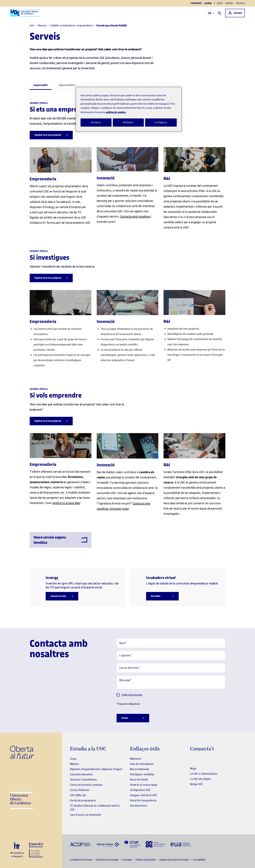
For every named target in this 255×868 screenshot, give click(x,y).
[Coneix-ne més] (62, 596)
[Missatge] (171, 682)
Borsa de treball (139, 780)
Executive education (81, 774)
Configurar (161, 122)
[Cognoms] (171, 656)
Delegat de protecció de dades (174, 860)
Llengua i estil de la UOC (143, 795)
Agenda (229, 3)
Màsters (75, 764)
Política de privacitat (132, 695)
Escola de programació (83, 800)
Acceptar (96, 122)
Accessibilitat (199, 860)
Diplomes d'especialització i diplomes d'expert (96, 769)
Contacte (240, 3)
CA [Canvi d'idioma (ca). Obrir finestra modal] (211, 13)
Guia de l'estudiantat (142, 764)
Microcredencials (139, 769)
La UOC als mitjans (201, 779)
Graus (73, 759)
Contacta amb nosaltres (135, 216)
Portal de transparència (143, 800)
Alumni (208, 3)
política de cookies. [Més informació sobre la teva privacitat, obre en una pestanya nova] (116, 112)
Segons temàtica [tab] (67, 85)
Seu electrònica (139, 806)
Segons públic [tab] (41, 85)
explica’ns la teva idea (66, 503)
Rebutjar (128, 122)
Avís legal (127, 860)
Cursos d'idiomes (80, 790)
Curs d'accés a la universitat (86, 815)
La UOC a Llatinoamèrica (204, 774)
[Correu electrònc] (171, 668)
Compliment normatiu (81, 860)
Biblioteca (135, 759)
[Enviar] (133, 718)
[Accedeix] (162, 596)
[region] (129, 109)
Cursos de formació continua (86, 785)
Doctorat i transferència (83, 780)
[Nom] (171, 643)
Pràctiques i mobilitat (142, 774)
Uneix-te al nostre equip (143, 785)
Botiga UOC (196, 784)
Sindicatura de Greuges (108, 860)
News (220, 3)
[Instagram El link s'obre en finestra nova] (192, 759)
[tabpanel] (127, 324)
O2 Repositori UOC (140, 790)
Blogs (193, 768)
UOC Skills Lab (78, 795)
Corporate (196, 3)
